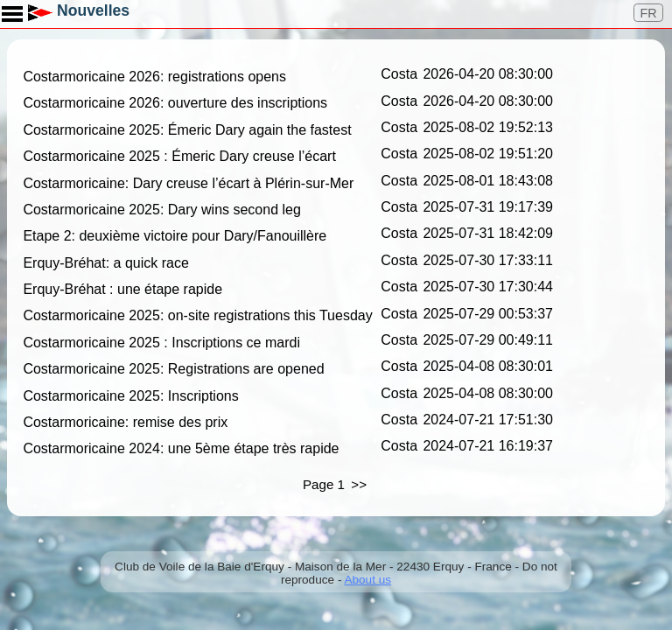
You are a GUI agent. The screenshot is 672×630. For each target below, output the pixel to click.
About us (367, 580)
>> (359, 484)
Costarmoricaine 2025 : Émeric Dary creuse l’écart (179, 156)
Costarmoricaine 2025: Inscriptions (130, 396)
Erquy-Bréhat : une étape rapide (122, 289)
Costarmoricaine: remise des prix (125, 422)
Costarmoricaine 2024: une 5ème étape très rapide (181, 448)
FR (649, 13)
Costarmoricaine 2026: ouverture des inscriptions (175, 104)
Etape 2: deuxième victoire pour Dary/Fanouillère (175, 236)
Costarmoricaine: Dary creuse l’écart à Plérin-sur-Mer (188, 183)
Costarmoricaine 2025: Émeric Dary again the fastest (187, 130)
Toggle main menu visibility (13, 8)
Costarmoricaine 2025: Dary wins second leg (161, 210)
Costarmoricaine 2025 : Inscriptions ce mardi (161, 343)
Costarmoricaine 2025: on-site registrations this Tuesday (197, 316)
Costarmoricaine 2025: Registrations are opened (173, 369)
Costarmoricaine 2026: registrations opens (154, 77)
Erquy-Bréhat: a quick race (105, 263)
